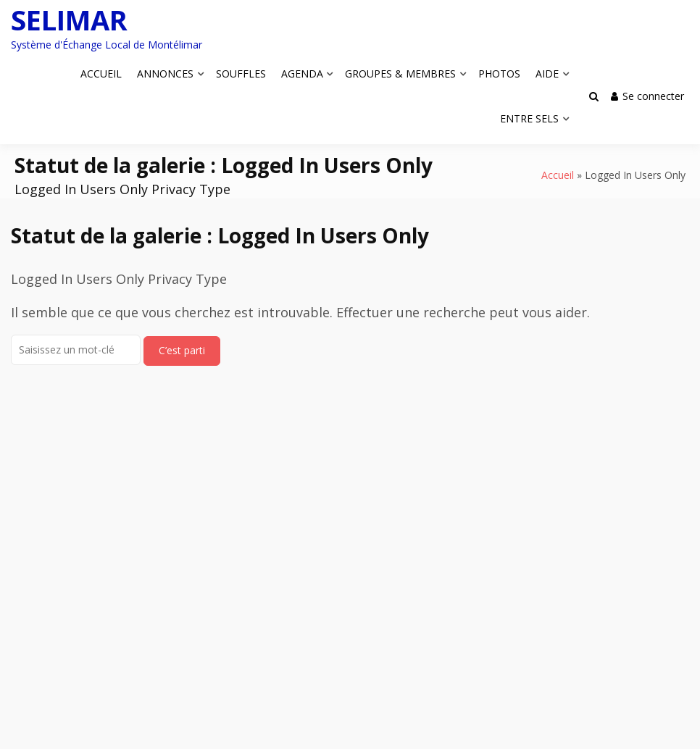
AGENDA (302, 74)
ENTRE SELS (529, 118)
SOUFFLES (241, 74)
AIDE (547, 74)
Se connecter (647, 96)
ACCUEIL (101, 74)
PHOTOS (499, 74)
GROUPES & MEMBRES (400, 74)
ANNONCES (165, 74)
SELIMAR (69, 20)
